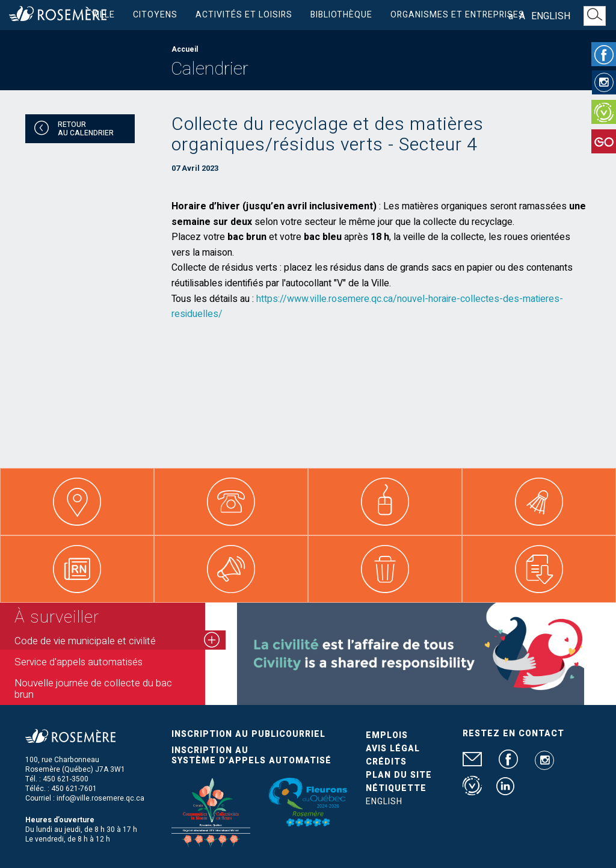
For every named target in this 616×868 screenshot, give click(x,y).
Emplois (387, 735)
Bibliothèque (341, 15)
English (551, 16)
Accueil (185, 49)
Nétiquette (396, 788)
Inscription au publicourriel (248, 734)
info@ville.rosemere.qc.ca (100, 798)
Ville (103, 15)
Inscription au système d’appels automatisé (251, 756)
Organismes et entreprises (457, 15)
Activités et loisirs (244, 15)
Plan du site (399, 775)
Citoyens (155, 15)
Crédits (386, 762)
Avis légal (393, 749)
